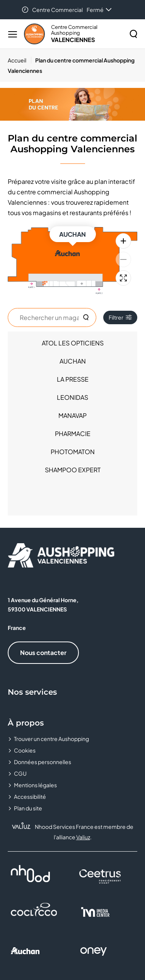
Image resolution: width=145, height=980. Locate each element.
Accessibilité (30, 796)
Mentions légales (35, 785)
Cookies (25, 750)
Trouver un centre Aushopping (51, 739)
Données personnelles (43, 762)
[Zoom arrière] (123, 259)
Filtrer (120, 317)
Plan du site (28, 808)
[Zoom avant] (123, 241)
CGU (20, 773)
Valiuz (83, 837)
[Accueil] (20, 60)
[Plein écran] (123, 278)
